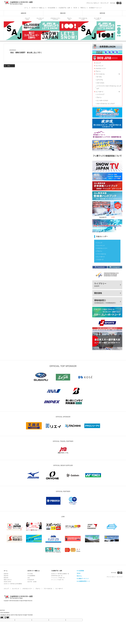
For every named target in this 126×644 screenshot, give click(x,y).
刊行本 (75, 8)
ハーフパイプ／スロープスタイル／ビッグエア (109, 87)
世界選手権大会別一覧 (57, 576)
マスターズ (100, 259)
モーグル (99, 77)
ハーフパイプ (100, 94)
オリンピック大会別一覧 (57, 580)
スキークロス (100, 83)
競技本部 (63, 13)
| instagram (115, 267)
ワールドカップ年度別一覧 (58, 578)
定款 (29, 578)
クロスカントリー (55, 19)
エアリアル (100, 80)
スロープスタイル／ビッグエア (106, 104)
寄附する (83, 8)
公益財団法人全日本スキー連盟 (19, 597)
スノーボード (98, 19)
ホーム (26, 8)
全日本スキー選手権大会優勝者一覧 (60, 574)
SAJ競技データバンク (95, 8)
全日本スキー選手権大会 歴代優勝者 (13, 584)
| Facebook (100, 267)
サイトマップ (104, 3)
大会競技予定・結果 (64, 8)
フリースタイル (83, 19)
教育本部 (102, 13)
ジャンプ (27, 19)
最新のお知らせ (8, 580)
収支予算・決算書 (32, 582)
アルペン (69, 19)
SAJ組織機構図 (31, 576)
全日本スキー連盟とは (38, 8)
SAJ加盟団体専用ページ (83, 581)
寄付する (79, 576)
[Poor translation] (7, 617)
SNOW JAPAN (7, 582)
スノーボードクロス (102, 100)
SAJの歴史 (30, 574)
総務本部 (24, 13)
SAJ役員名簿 (31, 580)
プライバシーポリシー (93, 3)
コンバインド (40, 19)
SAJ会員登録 (51, 8)
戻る (9, 66)
